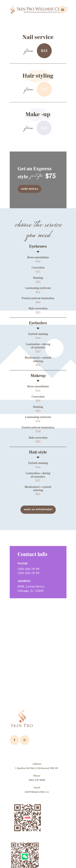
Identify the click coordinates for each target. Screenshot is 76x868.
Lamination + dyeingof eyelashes (38, 475)
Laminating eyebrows (38, 288)
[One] (38, 644)
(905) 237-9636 (37, 780)
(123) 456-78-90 (28, 569)
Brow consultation (38, 257)
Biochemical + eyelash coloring (38, 359)
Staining (38, 278)
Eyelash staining (38, 334)
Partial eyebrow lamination (38, 298)
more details (29, 189)
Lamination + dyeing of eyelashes (38, 346)
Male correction (38, 309)
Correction (38, 268)
